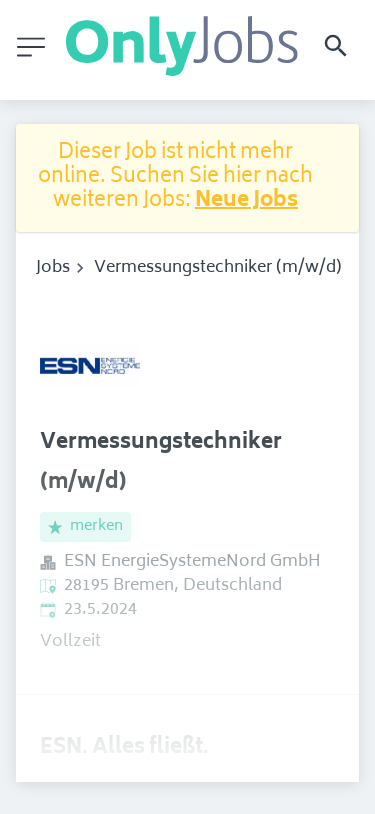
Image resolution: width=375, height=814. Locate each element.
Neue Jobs (246, 201)
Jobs (53, 268)
